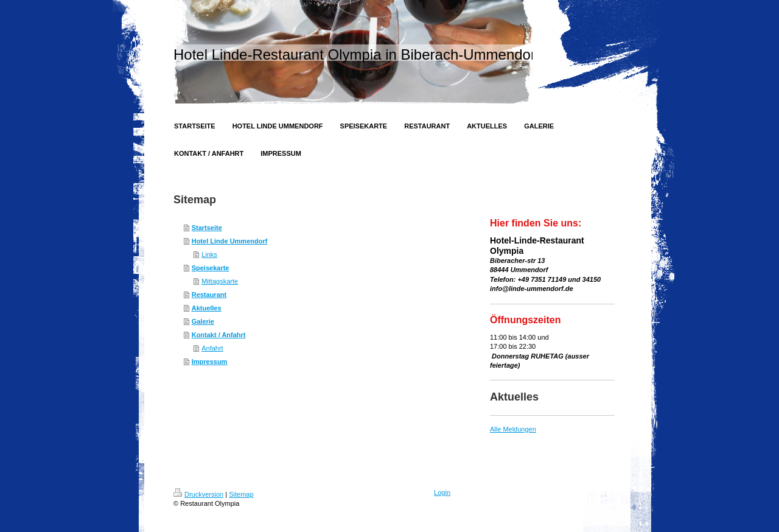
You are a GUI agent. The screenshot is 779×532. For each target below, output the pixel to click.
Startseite (207, 228)
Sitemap (241, 494)
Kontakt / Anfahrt (219, 335)
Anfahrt (212, 348)
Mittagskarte (220, 281)
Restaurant (209, 295)
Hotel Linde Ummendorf (230, 241)
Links (209, 254)
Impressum (210, 362)
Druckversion (198, 494)
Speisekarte (211, 268)
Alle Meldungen (513, 429)
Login (442, 492)
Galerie (203, 321)
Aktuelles (207, 308)
